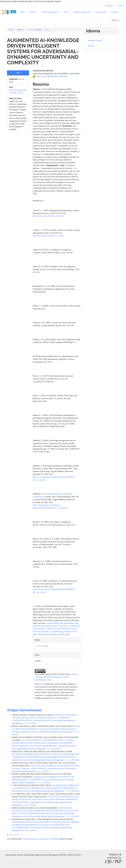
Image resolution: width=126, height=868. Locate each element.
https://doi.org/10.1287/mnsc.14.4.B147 (48, 216)
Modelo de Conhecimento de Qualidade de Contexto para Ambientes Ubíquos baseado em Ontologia (46, 729)
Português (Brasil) (95, 40)
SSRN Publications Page (47, 634)
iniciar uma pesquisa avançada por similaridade (41, 839)
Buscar (115, 20)
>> (22, 835)
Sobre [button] (33, 12)
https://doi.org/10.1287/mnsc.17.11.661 (48, 236)
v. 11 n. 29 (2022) (34, 30)
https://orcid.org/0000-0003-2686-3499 (52, 76)
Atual (67, 12)
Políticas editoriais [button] (51, 12)
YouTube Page (64, 634)
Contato (115, 12)
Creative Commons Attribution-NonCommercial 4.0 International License (56, 677)
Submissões (101, 12)
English (91, 46)
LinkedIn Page (57, 631)
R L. (41, 210)
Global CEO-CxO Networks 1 (57, 626)
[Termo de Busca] (96, 20)
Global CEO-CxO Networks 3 (59, 629)
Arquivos (20, 30)
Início (23, 12)
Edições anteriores (82, 12)
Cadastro (109, 5)
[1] (34, 606)
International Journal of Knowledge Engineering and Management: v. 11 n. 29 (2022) (46, 760)
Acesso (121, 5)
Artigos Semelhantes (24, 710)
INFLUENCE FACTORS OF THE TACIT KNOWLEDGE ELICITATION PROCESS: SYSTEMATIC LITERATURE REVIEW (45, 718)
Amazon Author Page (55, 623)
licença (41, 684)
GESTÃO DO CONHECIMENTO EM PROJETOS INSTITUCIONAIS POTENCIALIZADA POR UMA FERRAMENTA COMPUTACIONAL (45, 799)
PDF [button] (18, 73)
